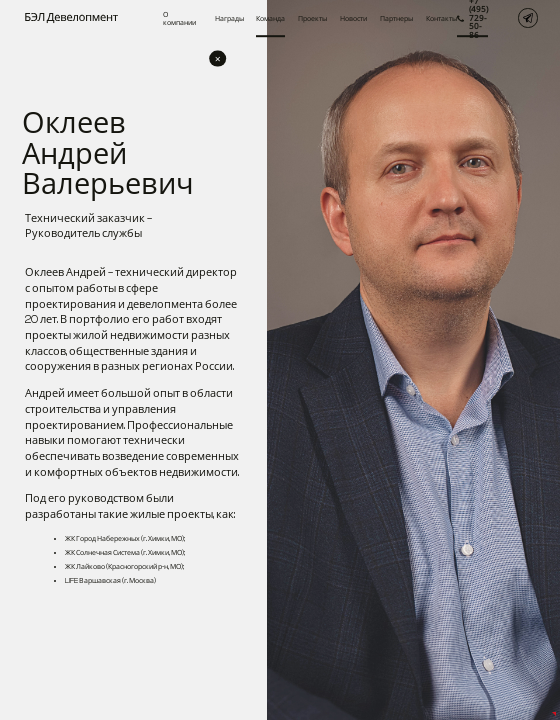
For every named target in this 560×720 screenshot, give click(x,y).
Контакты (441, 18)
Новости (353, 18)
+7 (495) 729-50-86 (473, 18)
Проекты (312, 18)
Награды (229, 18)
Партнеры (396, 18)
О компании (179, 18)
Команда (270, 18)
